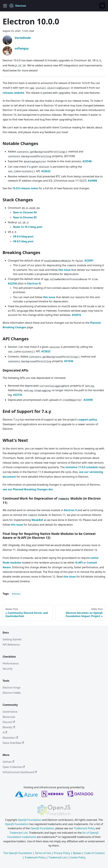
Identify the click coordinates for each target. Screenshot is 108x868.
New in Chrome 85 (25, 217)
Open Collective (14, 767)
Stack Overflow (13, 743)
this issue (64, 270)
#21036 (69, 361)
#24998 (93, 181)
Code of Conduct (94, 853)
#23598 (88, 400)
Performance (11, 663)
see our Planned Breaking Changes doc (28, 489)
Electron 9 (34, 283)
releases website (13, 93)
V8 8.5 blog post (23, 241)
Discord (9, 722)
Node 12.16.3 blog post (28, 227)
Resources (9, 717)
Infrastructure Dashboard (20, 772)
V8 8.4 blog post (23, 236)
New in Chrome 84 (25, 212)
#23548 (87, 161)
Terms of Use (43, 853)
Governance (10, 712)
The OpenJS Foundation (18, 853)
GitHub (8, 762)
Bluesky (9, 727)
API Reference (11, 645)
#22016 (76, 315)
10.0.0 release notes (25, 188)
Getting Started (12, 639)
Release (16, 594)
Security (8, 669)
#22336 (12, 283)
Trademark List (19, 833)
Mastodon (10, 738)
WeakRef (37, 520)
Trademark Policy (84, 828)
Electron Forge (12, 688)
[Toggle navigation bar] (5, 6)
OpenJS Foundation (30, 820)
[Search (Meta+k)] (102, 6)
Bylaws (77, 853)
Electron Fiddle (12, 693)
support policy (88, 420)
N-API (79, 563)
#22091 (89, 261)
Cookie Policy (77, 857)
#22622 (46, 171)
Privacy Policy (62, 853)
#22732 (18, 395)
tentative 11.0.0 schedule (82, 467)
